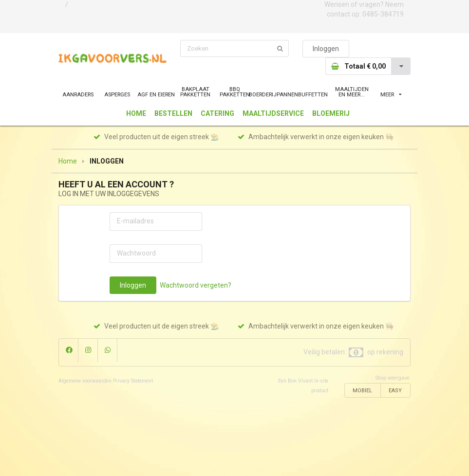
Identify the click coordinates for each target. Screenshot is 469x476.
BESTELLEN (173, 113)
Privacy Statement (133, 381)
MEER (391, 95)
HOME (136, 113)
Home (68, 161)
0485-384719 (383, 14)
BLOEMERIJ (331, 113)
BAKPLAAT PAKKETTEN (195, 92)
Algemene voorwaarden (85, 381)
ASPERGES (117, 95)
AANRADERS (78, 95)
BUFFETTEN (313, 95)
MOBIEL (362, 391)
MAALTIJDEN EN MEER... (352, 92)
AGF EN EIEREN (156, 95)
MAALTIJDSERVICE (273, 113)
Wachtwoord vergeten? (196, 285)
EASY (395, 391)
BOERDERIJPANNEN (274, 95)
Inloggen (326, 49)
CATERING (217, 113)
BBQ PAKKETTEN (235, 92)
